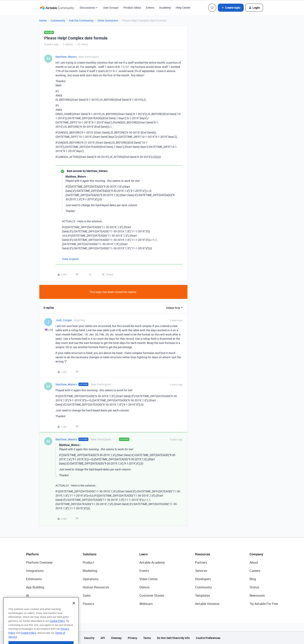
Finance (88, 604)
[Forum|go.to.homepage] (57, 8)
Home (43, 20)
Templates (203, 595)
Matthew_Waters (66, 57)
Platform (32, 554)
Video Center (148, 579)
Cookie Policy (57, 630)
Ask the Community (81, 20)
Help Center (183, 8)
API (103, 638)
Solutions (90, 554)
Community (58, 20)
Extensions (34, 579)
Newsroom (257, 595)
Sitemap (116, 638)
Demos (144, 587)
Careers (255, 571)
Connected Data (38, 604)
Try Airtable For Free (264, 604)
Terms (147, 638)
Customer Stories (152, 595)
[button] (231, 8)
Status (254, 587)
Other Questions (108, 20)
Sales (87, 595)
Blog (253, 579)
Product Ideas (132, 8)
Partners (201, 562)
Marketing (90, 571)
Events (150, 8)
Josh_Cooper (64, 320)
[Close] (74, 612)
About (254, 562)
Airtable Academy (152, 562)
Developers (203, 579)
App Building (35, 587)
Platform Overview (39, 562)
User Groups (111, 8)
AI (28, 595)
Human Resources (96, 587)
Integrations (35, 571)
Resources (203, 554)
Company (256, 554)
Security (89, 638)
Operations (91, 579)
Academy (165, 8)
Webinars (146, 604)
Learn (144, 554)
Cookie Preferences (208, 638)
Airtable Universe (207, 604)
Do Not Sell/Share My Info (173, 638)
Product (88, 562)
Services (201, 571)
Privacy (132, 638)
